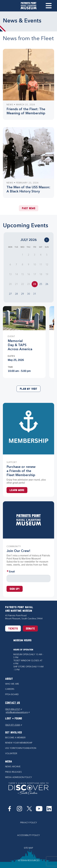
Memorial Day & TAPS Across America (20, 345)
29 (22, 294)
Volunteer (11, 753)
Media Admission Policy (19, 777)
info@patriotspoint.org (18, 712)
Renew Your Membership (19, 743)
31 (35, 294)
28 (16, 294)
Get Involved (13, 733)
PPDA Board (12, 694)
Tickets (13, 629)
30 (29, 294)
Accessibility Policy (28, 835)
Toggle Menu (49, 6)
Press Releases (13, 772)
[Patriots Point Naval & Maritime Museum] (29, 6)
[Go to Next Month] (47, 240)
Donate (30, 629)
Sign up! (15, 589)
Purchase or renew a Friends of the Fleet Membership (21, 471)
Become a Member (15, 738)
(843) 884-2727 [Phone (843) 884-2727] (14, 709)
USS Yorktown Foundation (21, 748)
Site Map (28, 848)
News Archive (13, 767)
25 (41, 284)
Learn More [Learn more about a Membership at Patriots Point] (17, 490)
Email (12, 571)
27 (10, 294)
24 (35, 284)
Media (9, 762)
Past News (29, 209)
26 (47, 284)
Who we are (12, 684)
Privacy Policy (29, 823)
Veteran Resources (29, 860)
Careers (10, 689)
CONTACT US (13, 703)
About (9, 679)
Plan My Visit (28, 389)
